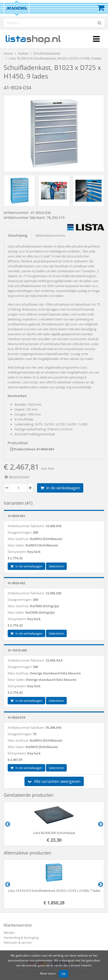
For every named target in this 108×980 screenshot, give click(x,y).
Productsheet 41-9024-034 (32, 449)
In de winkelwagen (60, 488)
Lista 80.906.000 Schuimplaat (54, 833)
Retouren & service (18, 942)
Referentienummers (50, 235)
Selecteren (56, 566)
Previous (7, 824)
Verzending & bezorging (21, 938)
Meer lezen (48, 973)
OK (64, 974)
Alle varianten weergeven (54, 781)
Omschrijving (18, 235)
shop (33, 39)
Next (100, 824)
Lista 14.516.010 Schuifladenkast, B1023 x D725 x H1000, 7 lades (54, 891)
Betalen (9, 933)
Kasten (23, 53)
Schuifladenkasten (47, 53)
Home (8, 53)
